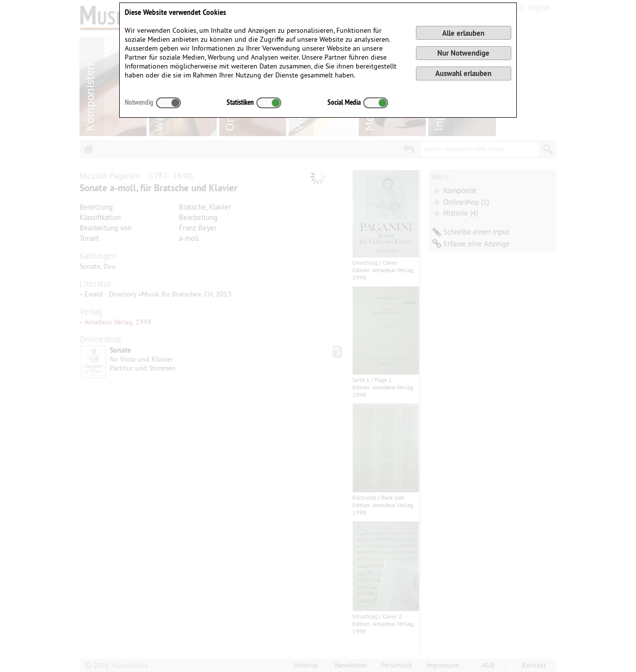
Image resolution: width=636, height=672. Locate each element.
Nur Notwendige (463, 53)
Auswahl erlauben (463, 73)
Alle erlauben (463, 33)
